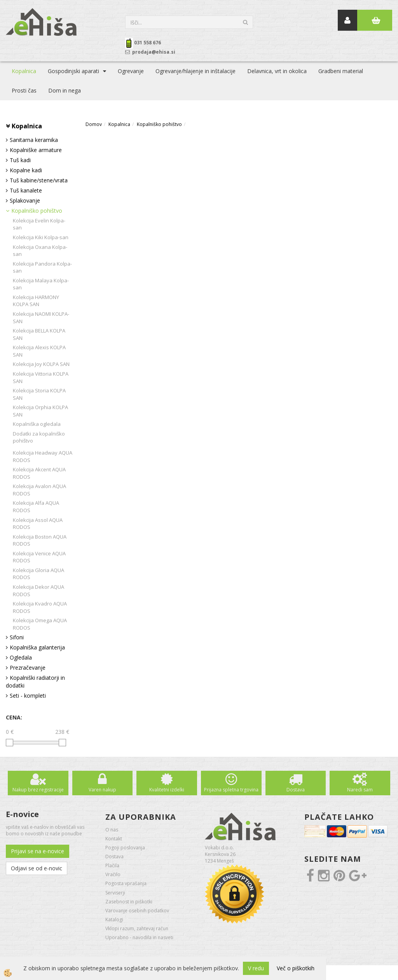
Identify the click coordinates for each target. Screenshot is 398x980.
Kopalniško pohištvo (37, 211)
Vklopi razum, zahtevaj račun (137, 928)
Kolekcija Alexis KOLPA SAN (39, 351)
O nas (112, 830)
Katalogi (114, 920)
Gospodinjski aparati (73, 71)
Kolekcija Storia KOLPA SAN (39, 394)
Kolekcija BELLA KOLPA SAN (39, 334)
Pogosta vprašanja (126, 883)
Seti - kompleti (28, 696)
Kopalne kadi (26, 170)
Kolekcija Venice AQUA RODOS (39, 557)
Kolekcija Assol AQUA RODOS (38, 524)
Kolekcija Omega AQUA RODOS (40, 624)
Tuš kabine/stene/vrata (39, 180)
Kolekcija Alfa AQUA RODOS (36, 507)
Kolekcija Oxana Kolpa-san (40, 251)
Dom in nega (65, 90)
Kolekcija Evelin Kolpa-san (39, 224)
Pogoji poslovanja (125, 848)
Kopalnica (24, 71)
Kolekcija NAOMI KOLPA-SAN (41, 318)
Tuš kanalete (26, 190)
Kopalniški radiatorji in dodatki (35, 682)
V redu (256, 968)
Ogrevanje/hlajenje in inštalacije (196, 71)
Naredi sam (360, 790)
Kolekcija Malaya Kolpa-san (41, 284)
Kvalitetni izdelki (167, 790)
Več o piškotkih (296, 968)
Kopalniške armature (36, 150)
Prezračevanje (28, 668)
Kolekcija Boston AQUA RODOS (40, 540)
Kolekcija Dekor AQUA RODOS (38, 591)
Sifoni (17, 637)
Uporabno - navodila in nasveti (139, 937)
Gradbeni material (341, 71)
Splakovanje (25, 200)
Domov (94, 124)
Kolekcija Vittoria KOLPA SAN (41, 377)
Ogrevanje (131, 71)
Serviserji (115, 893)
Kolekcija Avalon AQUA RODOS (39, 490)
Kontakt (114, 839)
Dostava (296, 790)
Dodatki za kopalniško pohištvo (39, 437)
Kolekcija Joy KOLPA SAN (41, 364)
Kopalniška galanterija (37, 647)
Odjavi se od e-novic (37, 868)
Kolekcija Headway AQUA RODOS (43, 456)
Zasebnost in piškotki (129, 902)
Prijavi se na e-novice (38, 851)
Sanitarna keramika (34, 140)
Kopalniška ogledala (37, 424)
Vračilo (113, 874)
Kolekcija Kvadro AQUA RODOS (40, 607)
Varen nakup (102, 790)
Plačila (112, 865)
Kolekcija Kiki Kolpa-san (41, 237)
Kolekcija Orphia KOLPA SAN (40, 411)
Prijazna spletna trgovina (231, 790)
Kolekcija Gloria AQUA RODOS (38, 574)
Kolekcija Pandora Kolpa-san (42, 267)
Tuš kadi (20, 160)
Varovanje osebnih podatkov (137, 911)
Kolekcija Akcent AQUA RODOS (39, 473)
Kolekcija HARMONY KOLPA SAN (36, 301)
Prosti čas (24, 90)
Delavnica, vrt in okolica (277, 71)
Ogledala (21, 657)
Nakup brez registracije (38, 790)
